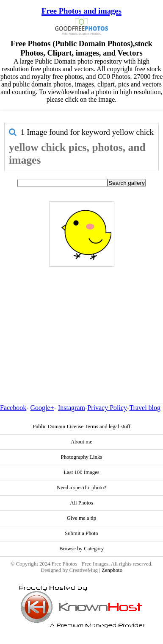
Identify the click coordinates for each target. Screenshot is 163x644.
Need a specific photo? (81, 488)
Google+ (42, 408)
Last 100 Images (81, 472)
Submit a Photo (81, 533)
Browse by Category (81, 549)
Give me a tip (81, 518)
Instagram (72, 408)
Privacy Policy (107, 408)
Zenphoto (112, 570)
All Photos (81, 503)
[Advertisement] (79, 317)
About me (81, 442)
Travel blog (145, 408)
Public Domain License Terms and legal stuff (81, 427)
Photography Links (82, 457)
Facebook (13, 408)
